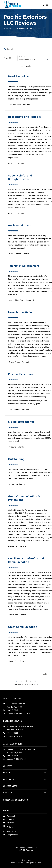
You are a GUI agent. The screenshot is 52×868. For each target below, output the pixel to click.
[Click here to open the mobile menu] (47, 5)
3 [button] (27, 681)
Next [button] (44, 674)
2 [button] (22, 681)
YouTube (10, 823)
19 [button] (35, 681)
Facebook (11, 816)
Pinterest (10, 827)
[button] (43, 5)
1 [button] (17, 681)
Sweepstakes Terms (34, 863)
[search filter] (26, 49)
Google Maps (12, 835)
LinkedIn (10, 819)
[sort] (34, 59)
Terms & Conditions (18, 863)
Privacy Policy (26, 860)
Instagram (11, 831)
